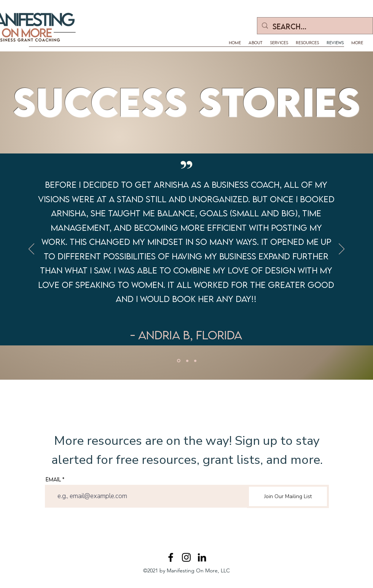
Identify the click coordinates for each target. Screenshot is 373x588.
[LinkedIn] (202, 557)
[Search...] (315, 27)
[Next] (342, 249)
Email (53, 479)
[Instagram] (186, 557)
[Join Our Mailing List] (288, 496)
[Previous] (31, 249)
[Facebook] (171, 557)
